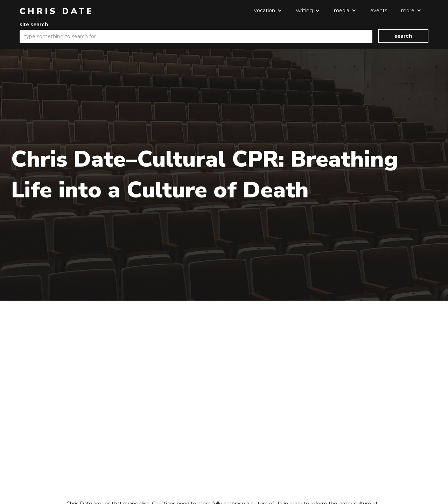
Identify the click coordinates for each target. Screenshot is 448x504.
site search (34, 24)
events (379, 10)
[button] (268, 10)
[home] (57, 11)
